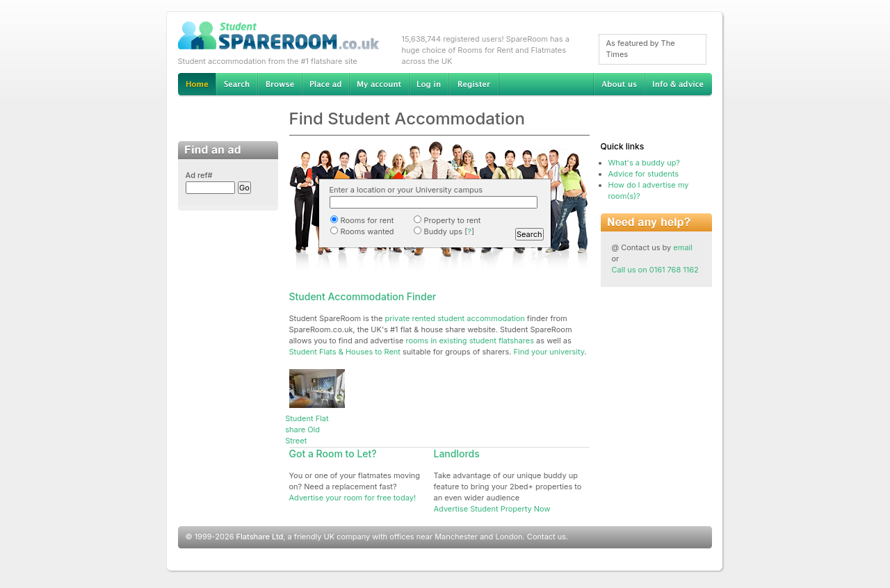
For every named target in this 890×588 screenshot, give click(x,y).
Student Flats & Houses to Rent (345, 352)
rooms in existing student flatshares (470, 341)
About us (619, 85)
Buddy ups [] (444, 231)
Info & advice (678, 85)
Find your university (549, 352)
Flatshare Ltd (260, 537)
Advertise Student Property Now (492, 509)
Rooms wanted (362, 231)
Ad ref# (199, 175)
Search (236, 85)
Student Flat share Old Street (307, 430)
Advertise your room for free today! (353, 498)
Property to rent (447, 220)
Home (197, 85)
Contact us (547, 537)
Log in (429, 85)
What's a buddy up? (645, 163)
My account (379, 85)
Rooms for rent (362, 220)
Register (474, 85)
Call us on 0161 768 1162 (655, 270)
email (683, 247)
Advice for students (644, 174)
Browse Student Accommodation (280, 85)
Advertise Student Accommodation (325, 85)
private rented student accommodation (454, 318)
